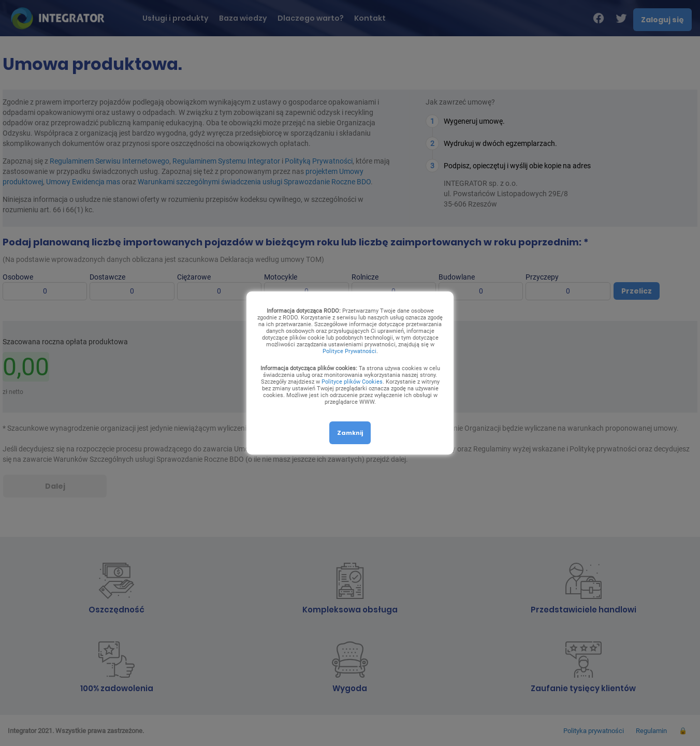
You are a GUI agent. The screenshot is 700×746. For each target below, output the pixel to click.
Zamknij (350, 433)
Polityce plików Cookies (352, 382)
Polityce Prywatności (349, 351)
